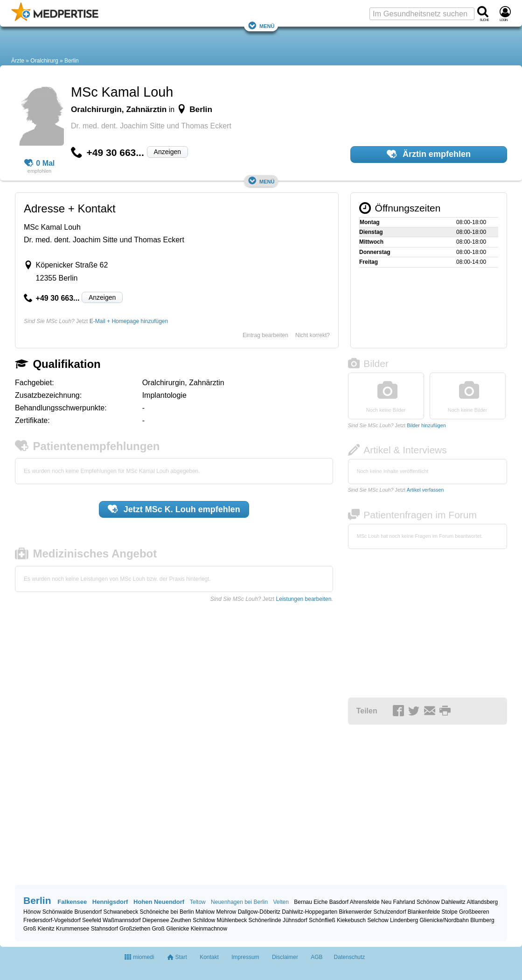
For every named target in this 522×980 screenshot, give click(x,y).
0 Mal (40, 163)
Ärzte (18, 61)
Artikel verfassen (425, 490)
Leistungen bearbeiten (304, 599)
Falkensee (72, 902)
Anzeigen (167, 152)
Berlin (72, 61)
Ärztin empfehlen (429, 154)
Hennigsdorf (110, 902)
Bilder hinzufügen (426, 425)
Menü (261, 25)
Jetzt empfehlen (174, 509)
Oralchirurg (44, 61)
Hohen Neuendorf (159, 902)
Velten (281, 902)
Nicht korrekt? (313, 335)
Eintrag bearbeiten (265, 335)
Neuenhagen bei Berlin (239, 902)
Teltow (198, 902)
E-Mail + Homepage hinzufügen (129, 321)
